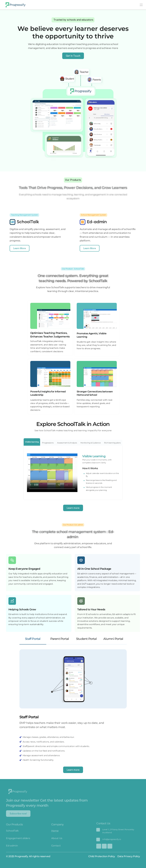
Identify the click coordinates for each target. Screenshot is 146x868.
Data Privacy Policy (129, 856)
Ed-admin (12, 848)
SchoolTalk (12, 833)
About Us (57, 840)
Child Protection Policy (102, 856)
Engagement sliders (18, 840)
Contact (56, 848)
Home (55, 833)
